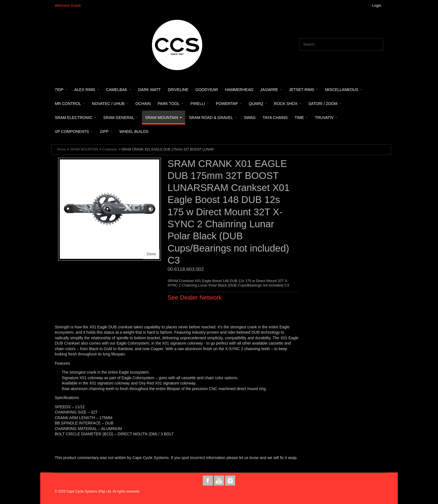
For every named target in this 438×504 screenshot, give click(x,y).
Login (377, 5)
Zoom (151, 254)
